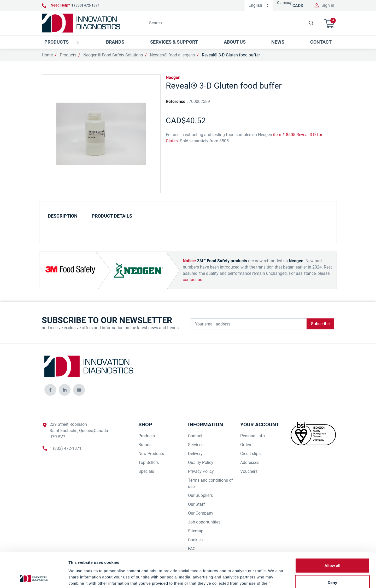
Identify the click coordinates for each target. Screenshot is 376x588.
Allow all (333, 532)
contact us (192, 280)
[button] (329, 23)
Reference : (177, 101)
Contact (195, 436)
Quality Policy (201, 462)
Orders (246, 445)
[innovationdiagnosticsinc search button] (311, 23)
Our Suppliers (200, 495)
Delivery (195, 454)
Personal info (252, 436)
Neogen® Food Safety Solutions (113, 55)
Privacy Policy (201, 471)
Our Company (201, 513)
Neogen (173, 77)
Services (196, 445)
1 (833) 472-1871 (86, 5)
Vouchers (249, 471)
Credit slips (250, 454)
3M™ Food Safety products (222, 261)
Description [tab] (63, 216)
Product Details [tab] (112, 216)
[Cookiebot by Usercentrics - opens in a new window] (34, 578)
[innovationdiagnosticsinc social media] (50, 390)
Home (47, 55)
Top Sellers (149, 462)
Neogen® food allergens (172, 55)
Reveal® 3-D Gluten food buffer (231, 55)
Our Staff (196, 504)
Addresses (250, 462)
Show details (274, 578)
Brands (145, 445)
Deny (333, 550)
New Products (151, 454)
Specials (146, 471)
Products (68, 55)
